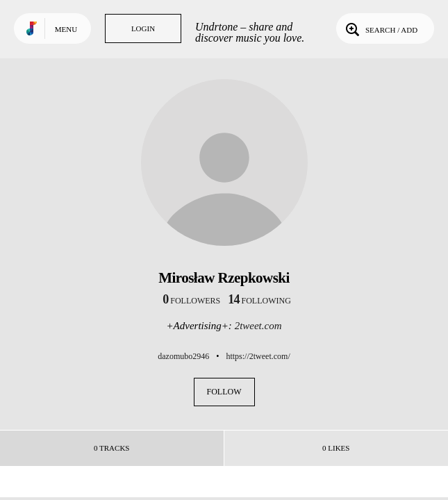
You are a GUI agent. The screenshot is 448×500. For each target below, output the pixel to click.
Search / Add (380, 28)
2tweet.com (258, 326)
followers (191, 301)
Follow (224, 392)
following (259, 301)
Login (143, 28)
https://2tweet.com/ (258, 356)
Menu (66, 29)
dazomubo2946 (183, 356)
